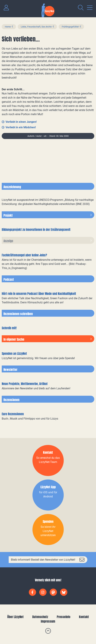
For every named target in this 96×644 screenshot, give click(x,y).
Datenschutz (40, 617)
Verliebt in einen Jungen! (21, 122)
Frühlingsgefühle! (70, 27)
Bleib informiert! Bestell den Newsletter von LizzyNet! (43, 560)
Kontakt (84, 617)
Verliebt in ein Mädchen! (21, 127)
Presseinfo (64, 617)
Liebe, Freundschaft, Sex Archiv (36, 27)
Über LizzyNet (15, 617)
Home (8, 27)
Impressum (48, 621)
